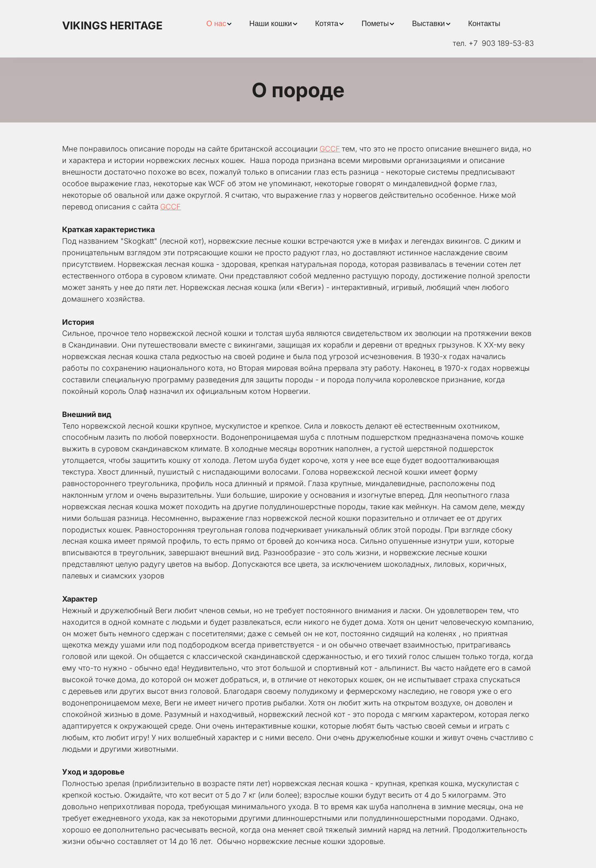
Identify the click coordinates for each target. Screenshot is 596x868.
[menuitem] (219, 24)
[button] (219, 24)
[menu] (353, 24)
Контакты (484, 24)
